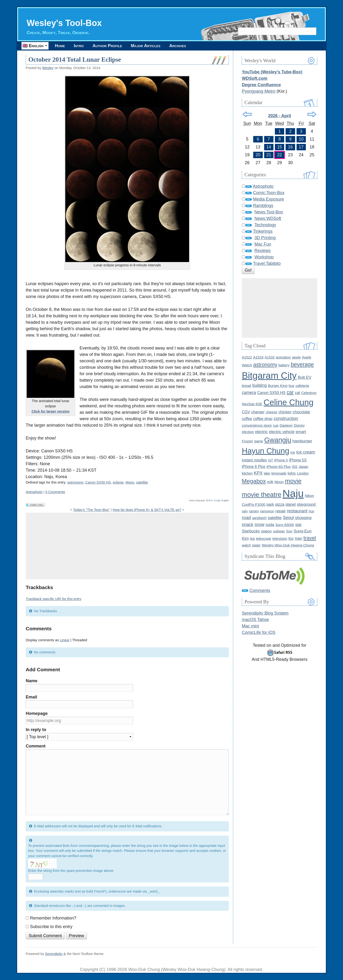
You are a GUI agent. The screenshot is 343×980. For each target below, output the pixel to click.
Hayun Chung (265, 451)
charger (258, 412)
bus (292, 386)
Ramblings (263, 206)
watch (246, 545)
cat (298, 393)
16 (290, 147)
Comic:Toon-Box (269, 193)
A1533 (270, 357)
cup (276, 425)
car (290, 392)
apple (296, 357)
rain (245, 511)
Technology (265, 225)
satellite (142, 482)
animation (283, 357)
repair (281, 511)
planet (291, 504)
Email (31, 697)
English (225, 500)
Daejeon (286, 425)
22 (280, 155)
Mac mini (250, 626)
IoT (271, 460)
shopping (303, 518)
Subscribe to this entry (51, 927)
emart (301, 432)
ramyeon (267, 511)
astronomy (75, 482)
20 (258, 155)
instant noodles (254, 460)
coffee (247, 419)
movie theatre (262, 495)
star (298, 525)
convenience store (257, 425)
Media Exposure (268, 199)
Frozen (247, 441)
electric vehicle (282, 432)
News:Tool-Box (269, 212)
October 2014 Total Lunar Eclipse (75, 60)
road (246, 518)
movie (293, 481)
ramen (254, 511)
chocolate (301, 412)
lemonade (279, 473)
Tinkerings (263, 231)
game (259, 441)
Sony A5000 (285, 525)
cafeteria (302, 386)
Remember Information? (53, 918)
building (260, 385)
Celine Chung (289, 402)
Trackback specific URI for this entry (53, 599)
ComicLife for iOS (259, 632)
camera (249, 393)
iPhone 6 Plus (254, 466)
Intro (79, 46)
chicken (285, 412)
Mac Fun (263, 244)
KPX (258, 473)
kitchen (247, 473)
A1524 (258, 357)
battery (284, 365)
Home (60, 46)
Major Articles (146, 46)
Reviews (262, 251)
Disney (299, 425)
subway (279, 531)
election (248, 432)
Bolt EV (305, 377)
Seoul (288, 518)
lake (267, 473)
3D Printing (265, 238)
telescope (264, 538)
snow (260, 525)
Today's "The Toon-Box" (91, 510)
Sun (289, 531)
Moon (130, 482)
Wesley (48, 68)
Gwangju (278, 440)
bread (246, 386)
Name (32, 681)
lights (292, 473)
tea (252, 539)
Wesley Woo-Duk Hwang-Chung (288, 545)
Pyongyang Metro (259, 91)
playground (306, 504)
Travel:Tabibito (267, 263)
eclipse (118, 482)
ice (293, 452)
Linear (65, 640)
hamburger (302, 441)
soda (270, 525)
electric (261, 432)
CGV (246, 412)
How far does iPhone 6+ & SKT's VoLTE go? (147, 510)
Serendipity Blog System (265, 613)
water (256, 545)
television (280, 538)
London (303, 473)
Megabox (254, 481)
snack (247, 524)
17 (301, 147)
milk (270, 482)
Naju (293, 493)
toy (291, 538)
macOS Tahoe (255, 620)
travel (310, 538)
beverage (302, 364)
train (298, 538)
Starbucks (251, 531)
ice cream (306, 452)
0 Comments (55, 492)
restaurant (297, 511)
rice (311, 511)
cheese (272, 412)
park (270, 504)
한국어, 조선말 (213, 500)
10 (301, 139)
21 (269, 155)
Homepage (37, 713)
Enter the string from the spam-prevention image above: (71, 871)
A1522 (247, 357)
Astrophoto (34, 492)
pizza (280, 504)
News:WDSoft (268, 218)
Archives (178, 46)
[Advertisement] (127, 546)
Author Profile (107, 46)
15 (280, 147)
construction (286, 418)
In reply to (36, 730)
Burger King (278, 386)
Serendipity (54, 954)
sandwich (259, 518)
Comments (260, 591)
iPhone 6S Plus (279, 467)
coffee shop (263, 419)
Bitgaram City (269, 376)
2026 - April (279, 116)
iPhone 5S (298, 460)
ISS (295, 467)
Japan (303, 467)
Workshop (264, 257)
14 (269, 147)
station (266, 531)
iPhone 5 (281, 460)
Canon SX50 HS (98, 482)
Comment (36, 746)
